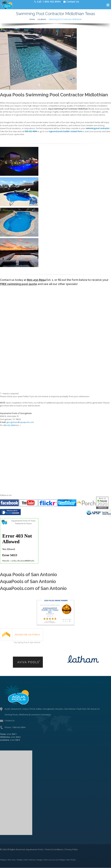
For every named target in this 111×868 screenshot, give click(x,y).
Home (32, 19)
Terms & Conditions (54, 849)
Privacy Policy (71, 849)
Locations (42, 19)
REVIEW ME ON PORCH (28, 635)
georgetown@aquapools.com (20, 422)
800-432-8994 (36, 280)
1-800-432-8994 (18, 727)
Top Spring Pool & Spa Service (27, 642)
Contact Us (10, 721)
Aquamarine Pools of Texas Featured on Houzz (23, 522)
